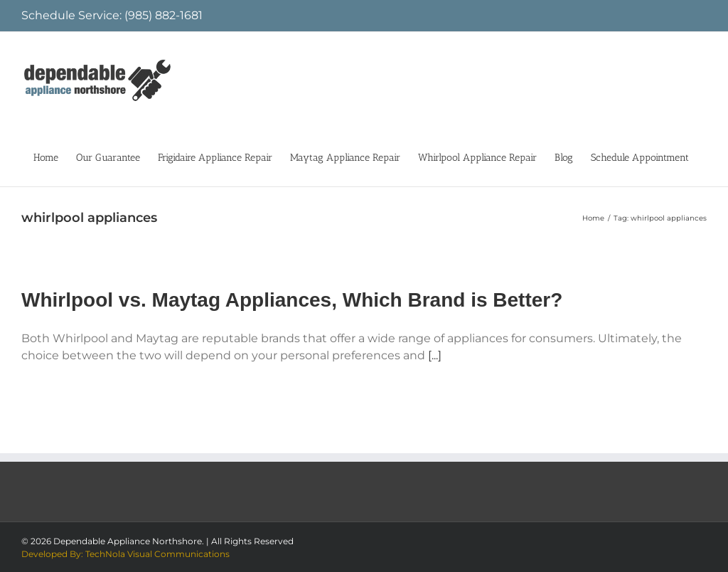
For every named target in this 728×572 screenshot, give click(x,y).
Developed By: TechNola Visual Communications (125, 554)
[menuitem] (46, 157)
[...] (435, 355)
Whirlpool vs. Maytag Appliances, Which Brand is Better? (292, 300)
